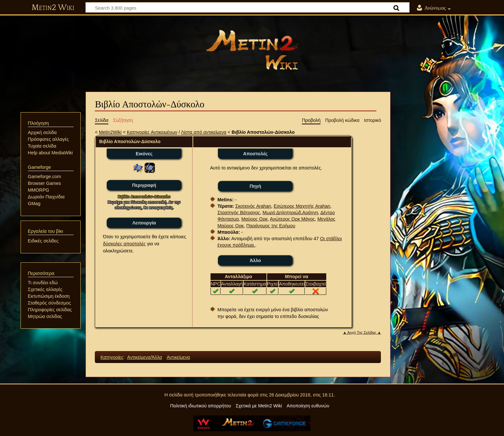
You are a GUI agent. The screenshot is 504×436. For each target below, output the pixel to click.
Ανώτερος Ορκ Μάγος (292, 219)
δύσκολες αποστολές (124, 244)
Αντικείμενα (178, 357)
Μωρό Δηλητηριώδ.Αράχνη (290, 213)
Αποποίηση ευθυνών (308, 406)
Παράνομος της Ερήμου (271, 226)
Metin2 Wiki (53, 8)
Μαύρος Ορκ (255, 219)
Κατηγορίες (112, 357)
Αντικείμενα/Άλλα (145, 357)
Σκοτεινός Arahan (253, 206)
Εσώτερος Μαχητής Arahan (302, 206)
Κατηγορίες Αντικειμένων (152, 132)
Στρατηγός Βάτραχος (239, 213)
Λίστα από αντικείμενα (204, 132)
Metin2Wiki (110, 132)
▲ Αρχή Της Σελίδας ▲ (362, 332)
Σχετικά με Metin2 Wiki (259, 406)
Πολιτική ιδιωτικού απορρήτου (201, 406)
